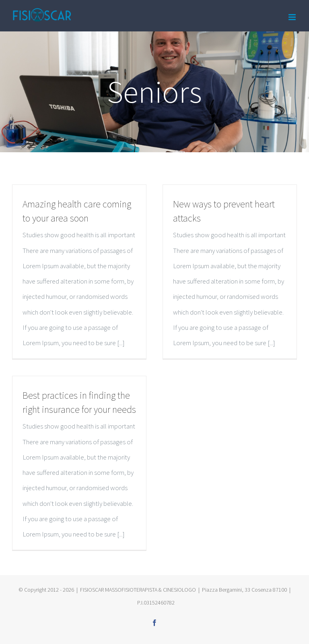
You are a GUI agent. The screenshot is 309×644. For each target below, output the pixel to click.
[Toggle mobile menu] (293, 17)
